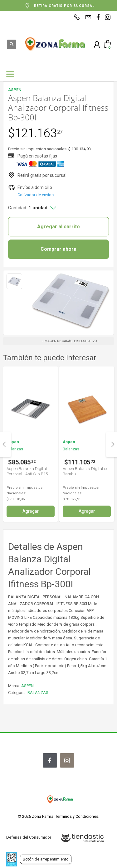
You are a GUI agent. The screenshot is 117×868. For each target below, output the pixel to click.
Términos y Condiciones (77, 816)
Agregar (31, 511)
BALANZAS (38, 693)
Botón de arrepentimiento (46, 859)
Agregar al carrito (58, 227)
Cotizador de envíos (36, 195)
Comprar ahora (58, 249)
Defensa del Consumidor (29, 837)
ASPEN (27, 686)
